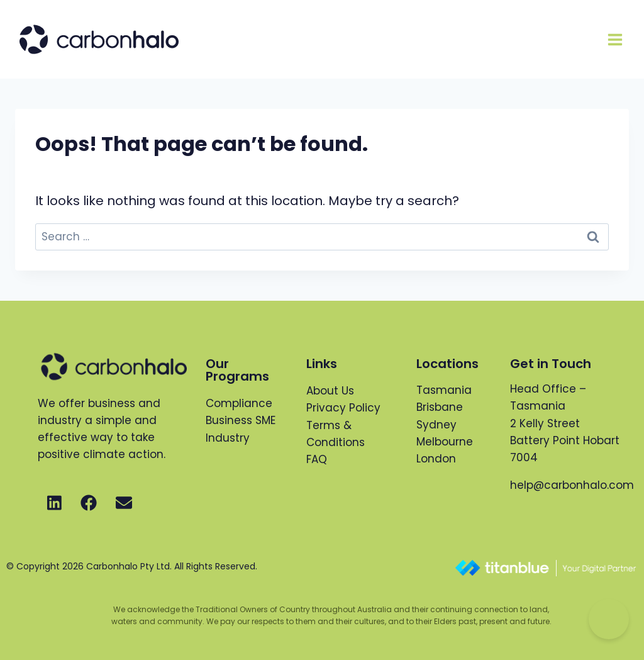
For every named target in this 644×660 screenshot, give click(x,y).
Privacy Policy (343, 408)
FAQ (317, 459)
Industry (228, 438)
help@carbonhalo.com (572, 485)
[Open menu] (615, 39)
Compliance (239, 403)
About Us (330, 391)
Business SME (241, 420)
